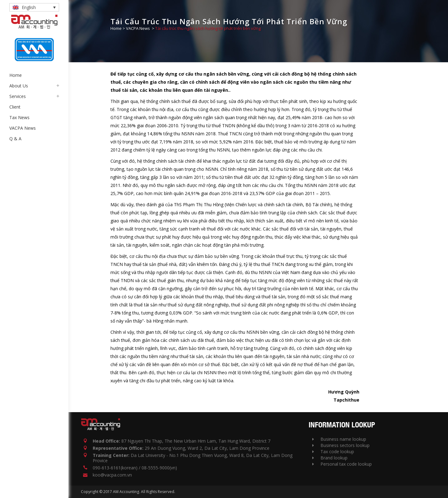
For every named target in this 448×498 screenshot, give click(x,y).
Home (116, 28)
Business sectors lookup (341, 445)
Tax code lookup (333, 451)
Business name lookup (339, 439)
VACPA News (138, 28)
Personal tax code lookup (342, 464)
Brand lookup (330, 458)
